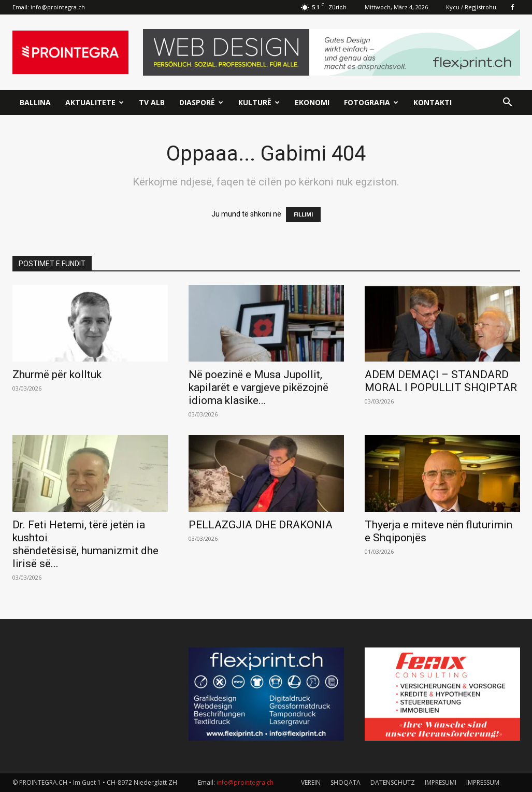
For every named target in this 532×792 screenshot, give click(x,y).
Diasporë (201, 102)
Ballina (35, 102)
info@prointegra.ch (58, 7)
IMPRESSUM (483, 782)
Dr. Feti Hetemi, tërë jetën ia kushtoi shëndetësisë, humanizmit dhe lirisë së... (85, 544)
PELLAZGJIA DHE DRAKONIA (261, 525)
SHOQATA (346, 782)
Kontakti (433, 102)
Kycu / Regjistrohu (471, 7)
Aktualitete (95, 102)
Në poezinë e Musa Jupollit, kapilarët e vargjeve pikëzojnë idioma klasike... (258, 387)
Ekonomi (312, 102)
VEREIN (311, 782)
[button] (508, 103)
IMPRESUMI (441, 782)
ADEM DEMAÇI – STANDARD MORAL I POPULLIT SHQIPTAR (441, 381)
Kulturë (259, 102)
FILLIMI (303, 215)
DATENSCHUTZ (393, 782)
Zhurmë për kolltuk (57, 375)
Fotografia (371, 102)
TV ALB (152, 102)
